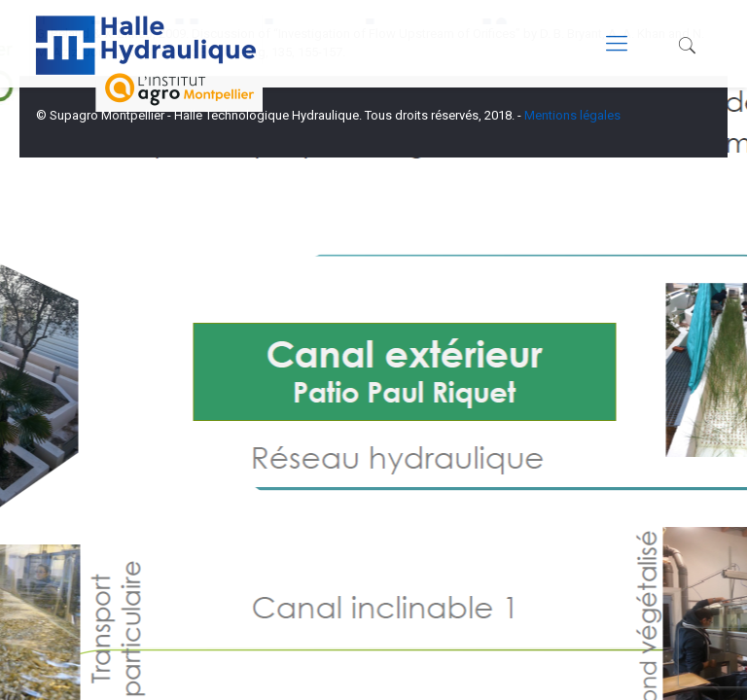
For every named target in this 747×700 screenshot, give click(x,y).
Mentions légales (572, 115)
